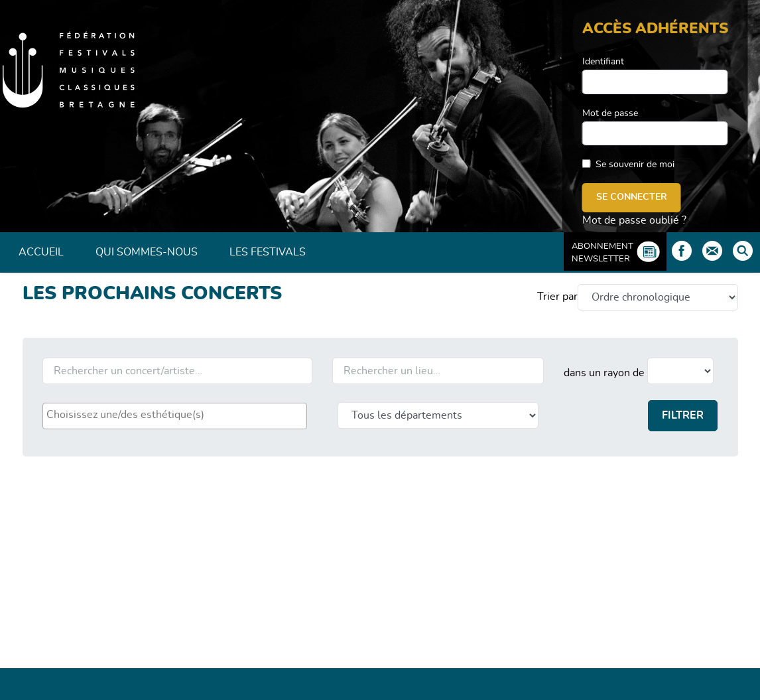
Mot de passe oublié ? (634, 220)
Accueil (41, 252)
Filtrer (683, 415)
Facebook (682, 251)
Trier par (557, 297)
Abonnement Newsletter (602, 253)
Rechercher (743, 251)
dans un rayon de (604, 373)
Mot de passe (610, 113)
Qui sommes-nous (147, 252)
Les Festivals (268, 252)
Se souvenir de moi (635, 165)
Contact (712, 251)
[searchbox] (175, 415)
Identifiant (603, 62)
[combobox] (175, 416)
